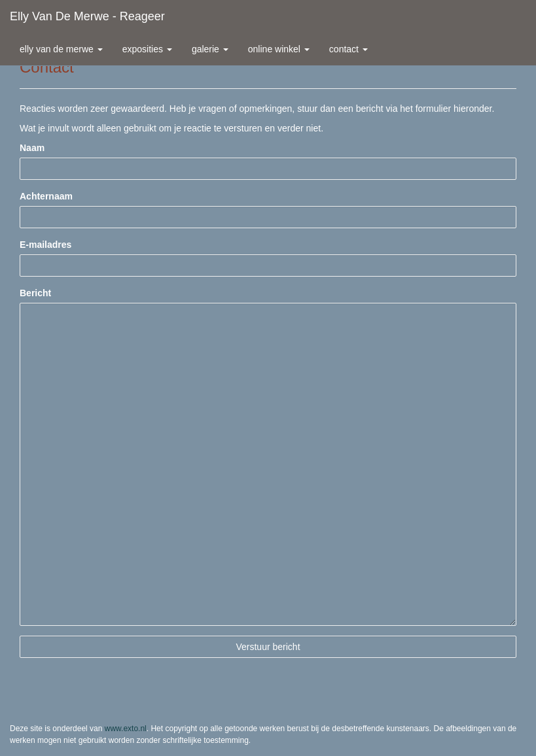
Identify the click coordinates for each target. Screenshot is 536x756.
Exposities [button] (147, 49)
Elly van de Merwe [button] (61, 49)
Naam (32, 148)
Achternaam (46, 196)
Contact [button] (348, 49)
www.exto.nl (126, 729)
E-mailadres (45, 245)
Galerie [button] (210, 49)
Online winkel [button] (279, 49)
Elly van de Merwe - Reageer (87, 16)
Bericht (35, 293)
